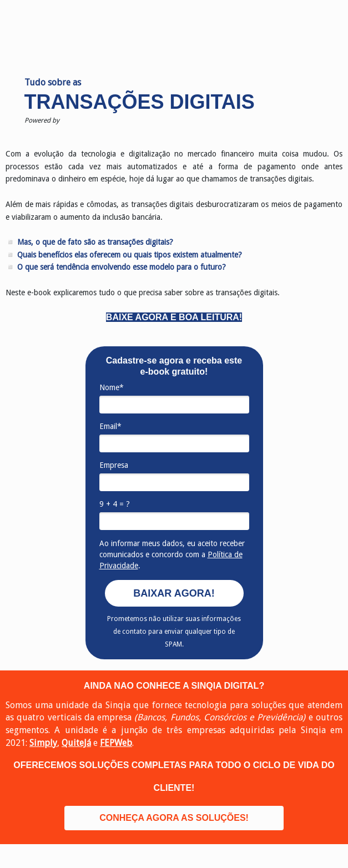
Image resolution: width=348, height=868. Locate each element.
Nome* (112, 387)
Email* (110, 426)
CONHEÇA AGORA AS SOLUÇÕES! (174, 818)
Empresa (114, 465)
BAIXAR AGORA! (174, 593)
